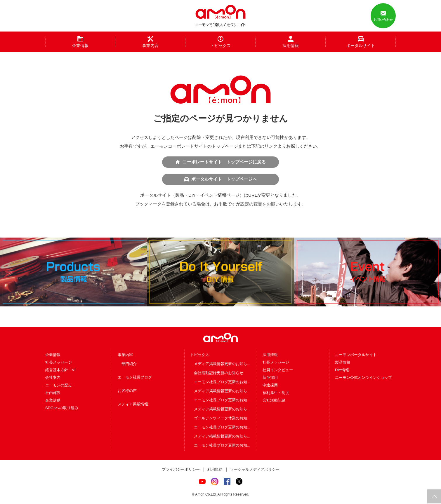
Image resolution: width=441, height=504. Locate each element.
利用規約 (215, 470)
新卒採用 (270, 378)
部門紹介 (129, 364)
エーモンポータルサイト (356, 355)
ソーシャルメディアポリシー (255, 470)
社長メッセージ (59, 363)
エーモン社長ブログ (135, 377)
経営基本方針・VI (60, 370)
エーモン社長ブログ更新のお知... (222, 382)
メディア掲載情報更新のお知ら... (222, 364)
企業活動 (53, 401)
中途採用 (270, 385)
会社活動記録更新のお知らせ (219, 373)
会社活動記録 (274, 401)
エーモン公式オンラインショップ (363, 378)
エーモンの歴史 (59, 385)
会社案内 (53, 378)
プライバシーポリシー (181, 470)
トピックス (200, 355)
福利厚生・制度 (276, 393)
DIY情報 (342, 370)
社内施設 (53, 393)
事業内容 (125, 355)
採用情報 (270, 355)
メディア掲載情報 (133, 404)
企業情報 (53, 355)
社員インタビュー (278, 370)
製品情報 (343, 363)
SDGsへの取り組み (62, 408)
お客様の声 (127, 391)
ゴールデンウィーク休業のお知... (222, 418)
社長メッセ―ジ (276, 363)
